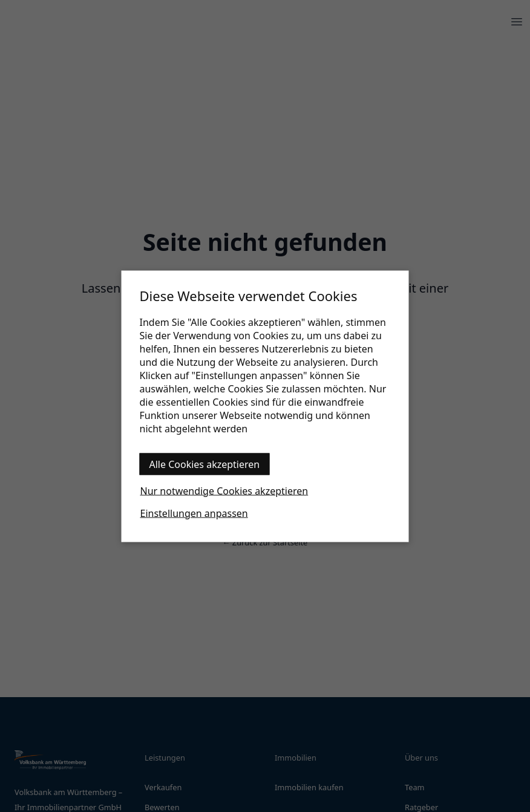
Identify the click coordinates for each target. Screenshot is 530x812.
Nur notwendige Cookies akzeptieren (224, 490)
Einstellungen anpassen (194, 513)
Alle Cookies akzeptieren (205, 464)
